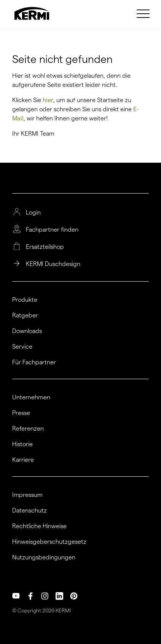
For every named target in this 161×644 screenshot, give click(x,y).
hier (48, 100)
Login (33, 213)
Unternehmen (31, 397)
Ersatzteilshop (45, 247)
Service (22, 347)
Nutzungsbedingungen (44, 557)
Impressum (27, 495)
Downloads (27, 331)
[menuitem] (144, 13)
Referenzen (28, 429)
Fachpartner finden (52, 230)
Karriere (23, 460)
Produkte (25, 300)
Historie (22, 444)
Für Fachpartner (34, 362)
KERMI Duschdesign (53, 264)
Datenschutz (29, 511)
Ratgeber (25, 316)
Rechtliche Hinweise (39, 526)
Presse (21, 413)
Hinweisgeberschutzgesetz (49, 542)
